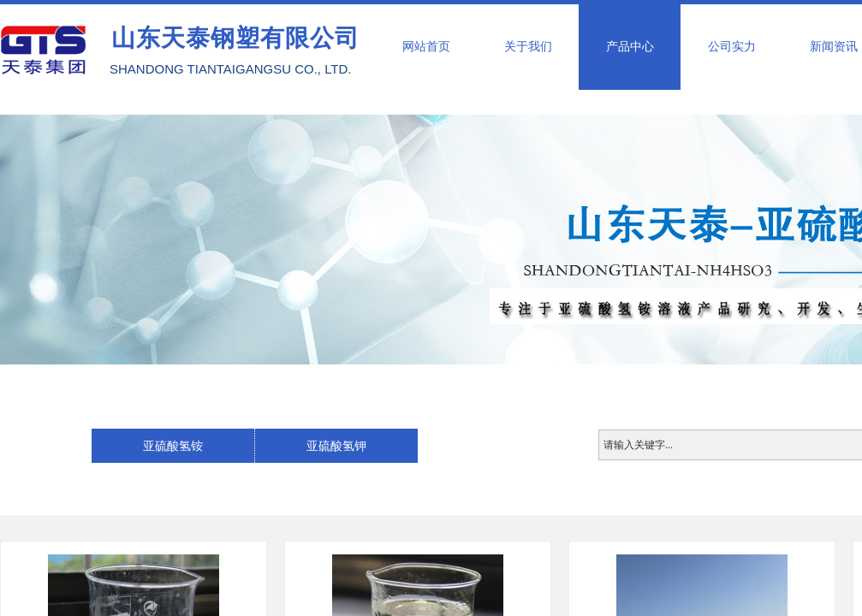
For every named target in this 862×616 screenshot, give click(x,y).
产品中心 (630, 47)
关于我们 (528, 47)
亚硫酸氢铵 (173, 446)
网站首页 (426, 47)
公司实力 (732, 47)
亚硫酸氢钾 (336, 446)
